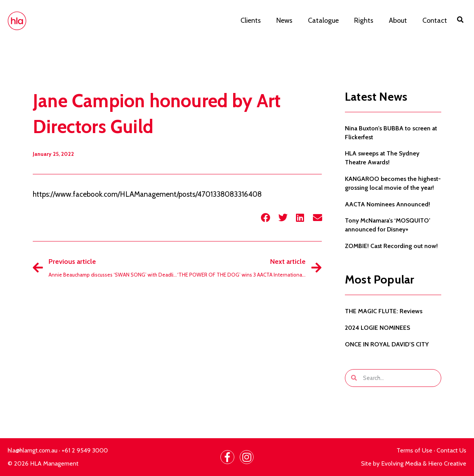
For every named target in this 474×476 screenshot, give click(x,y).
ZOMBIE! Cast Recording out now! (391, 246)
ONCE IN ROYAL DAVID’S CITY (387, 344)
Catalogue (323, 20)
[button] (461, 20)
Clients (251, 20)
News (284, 20)
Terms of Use (414, 450)
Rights (364, 20)
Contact (435, 20)
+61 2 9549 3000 (85, 450)
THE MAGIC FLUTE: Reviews (384, 311)
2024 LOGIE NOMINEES (377, 328)
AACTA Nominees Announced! (387, 204)
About (398, 20)
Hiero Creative (447, 463)
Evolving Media (401, 463)
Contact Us (451, 450)
